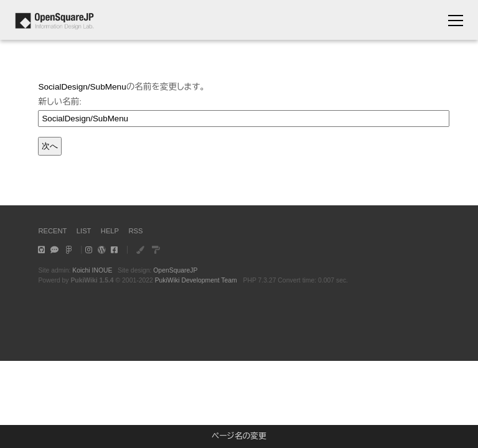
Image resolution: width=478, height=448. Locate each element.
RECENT (52, 231)
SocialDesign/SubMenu (82, 87)
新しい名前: (60, 102)
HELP (110, 231)
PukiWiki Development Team (196, 280)
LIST (84, 231)
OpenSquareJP (175, 270)
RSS (135, 231)
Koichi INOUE (92, 270)
